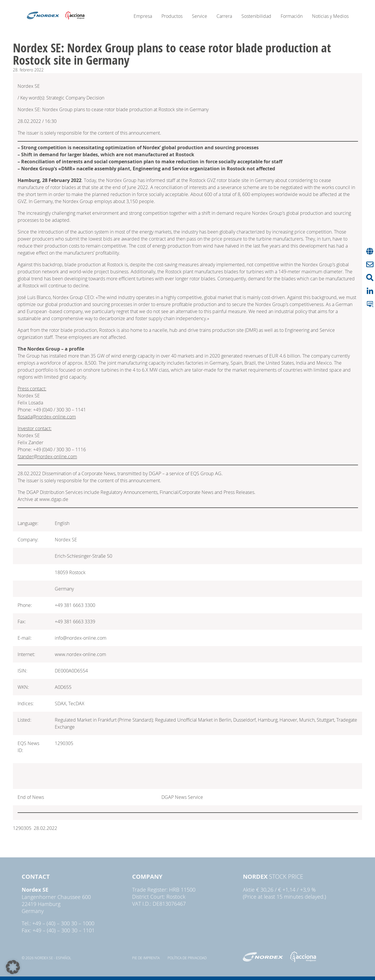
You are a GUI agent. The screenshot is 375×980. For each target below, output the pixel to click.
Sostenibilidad (256, 16)
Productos (172, 16)
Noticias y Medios (330, 16)
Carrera (224, 16)
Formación (292, 16)
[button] (13, 967)
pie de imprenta (146, 958)
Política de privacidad (187, 958)
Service (200, 16)
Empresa (143, 16)
